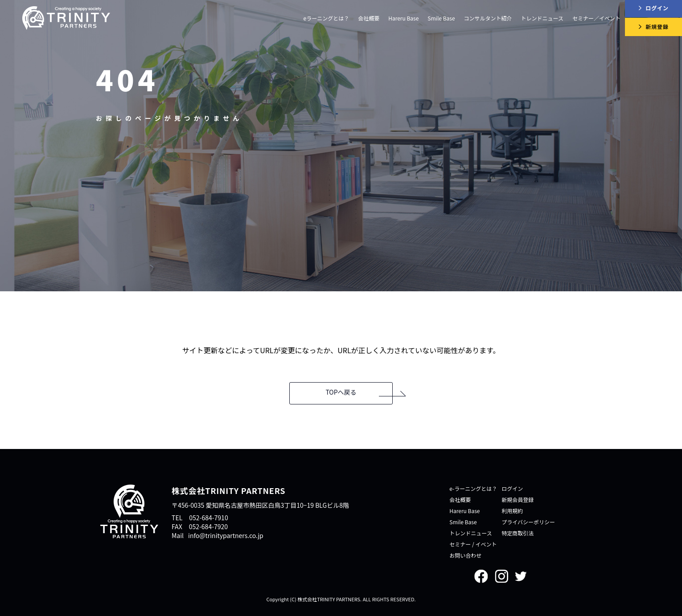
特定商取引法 (518, 533)
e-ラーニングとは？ (473, 488)
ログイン (512, 488)
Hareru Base (403, 18)
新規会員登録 (518, 500)
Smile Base (441, 18)
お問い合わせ (465, 555)
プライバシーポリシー (528, 522)
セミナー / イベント (473, 544)
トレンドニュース (470, 533)
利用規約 (512, 511)
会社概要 (460, 500)
